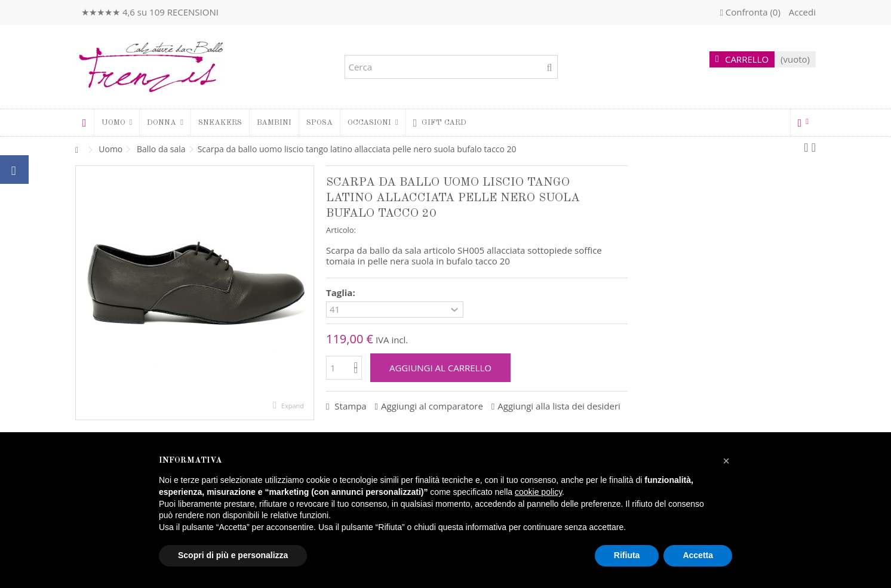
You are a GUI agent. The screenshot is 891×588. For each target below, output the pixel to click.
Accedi (801, 12)
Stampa (349, 406)
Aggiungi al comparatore (432, 406)
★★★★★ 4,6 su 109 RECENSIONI (150, 12)
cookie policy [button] (538, 492)
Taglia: (342, 293)
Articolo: (341, 230)
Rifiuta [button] (627, 555)
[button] (165, 123)
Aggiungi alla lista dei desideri (559, 406)
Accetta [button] (698, 555)
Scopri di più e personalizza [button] (233, 555)
